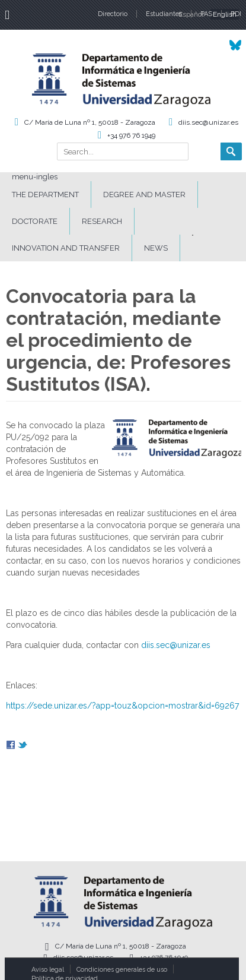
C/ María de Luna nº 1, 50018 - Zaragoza (90, 122)
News (156, 248)
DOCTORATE (35, 221)
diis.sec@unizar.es (208, 122)
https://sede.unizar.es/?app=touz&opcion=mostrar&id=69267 (122, 706)
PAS (206, 14)
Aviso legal (48, 970)
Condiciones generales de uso (122, 970)
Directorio (113, 14)
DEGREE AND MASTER (144, 195)
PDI (236, 14)
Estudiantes (164, 14)
